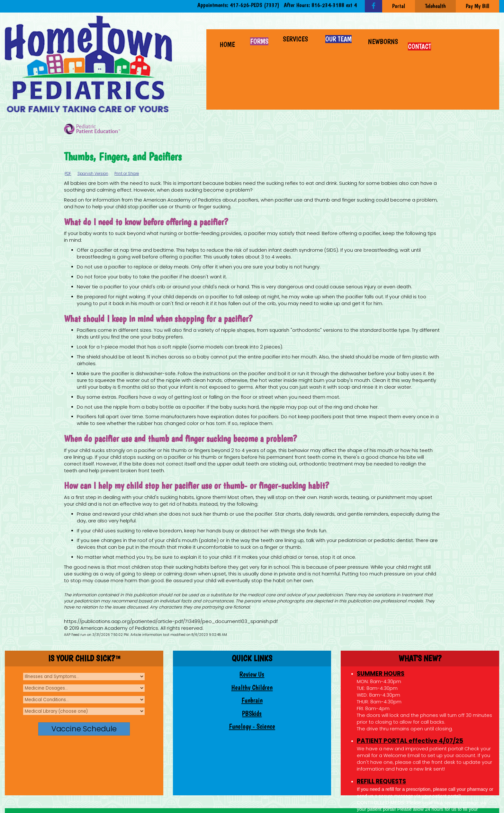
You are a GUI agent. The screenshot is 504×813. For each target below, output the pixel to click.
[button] (296, 38)
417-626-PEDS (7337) (255, 5)
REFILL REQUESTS (381, 781)
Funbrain (252, 700)
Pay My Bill (477, 6)
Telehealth (435, 6)
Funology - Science (252, 726)
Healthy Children (252, 687)
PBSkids (252, 714)
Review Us (252, 674)
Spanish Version (93, 174)
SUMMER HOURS (381, 674)
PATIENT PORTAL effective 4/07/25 (410, 741)
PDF (68, 174)
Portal (399, 6)
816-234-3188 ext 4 (334, 5)
